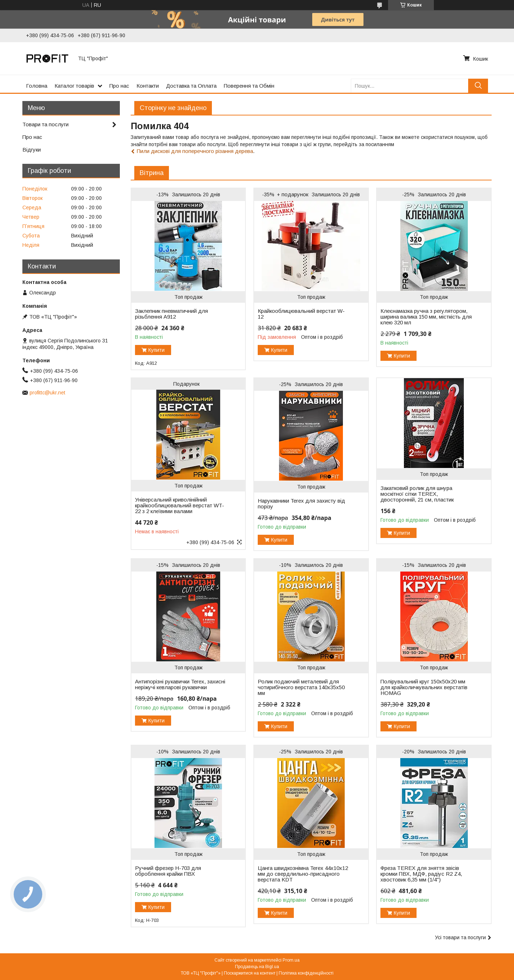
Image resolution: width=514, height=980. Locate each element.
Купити (156, 350)
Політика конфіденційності (306, 973)
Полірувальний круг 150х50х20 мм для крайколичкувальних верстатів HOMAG (424, 687)
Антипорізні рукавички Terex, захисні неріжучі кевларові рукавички (180, 684)
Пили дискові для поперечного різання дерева (195, 151)
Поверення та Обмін (249, 86)
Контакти (148, 86)
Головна (37, 86)
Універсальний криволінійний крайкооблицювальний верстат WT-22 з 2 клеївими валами (180, 506)
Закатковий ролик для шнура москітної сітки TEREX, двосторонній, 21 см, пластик (417, 494)
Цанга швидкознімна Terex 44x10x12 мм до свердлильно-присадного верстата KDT (303, 874)
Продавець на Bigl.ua (257, 967)
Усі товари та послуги (460, 937)
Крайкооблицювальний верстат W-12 (301, 314)
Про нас (119, 86)
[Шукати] (478, 86)
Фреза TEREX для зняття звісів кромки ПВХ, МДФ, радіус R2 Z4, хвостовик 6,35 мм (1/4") (421, 874)
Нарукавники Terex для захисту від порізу (301, 504)
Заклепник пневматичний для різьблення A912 (171, 314)
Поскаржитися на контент (250, 973)
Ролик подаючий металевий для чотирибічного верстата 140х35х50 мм (301, 687)
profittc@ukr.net (47, 393)
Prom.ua (291, 960)
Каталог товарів (74, 86)
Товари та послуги (45, 124)
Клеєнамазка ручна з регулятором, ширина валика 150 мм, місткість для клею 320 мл (426, 317)
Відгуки (32, 150)
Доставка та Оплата (191, 86)
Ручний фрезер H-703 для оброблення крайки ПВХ (168, 871)
